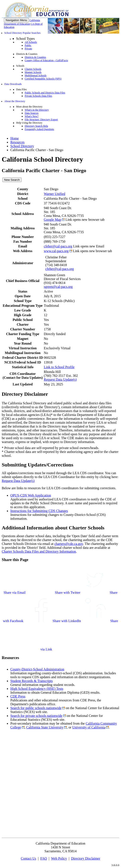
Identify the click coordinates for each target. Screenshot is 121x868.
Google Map (53, 220)
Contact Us (28, 858)
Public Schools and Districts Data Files (45, 93)
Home (15, 138)
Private (28, 49)
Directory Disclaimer (86, 858)
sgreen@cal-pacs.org (58, 287)
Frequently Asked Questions (39, 129)
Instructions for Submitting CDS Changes (39, 511)
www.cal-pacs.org (56, 251)
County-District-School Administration (37, 669)
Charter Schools (33, 69)
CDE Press (18, 696)
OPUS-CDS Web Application (31, 495)
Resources (17, 142)
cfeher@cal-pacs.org (58, 246)
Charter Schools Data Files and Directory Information (39, 551)
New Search (12, 180)
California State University (45, 727)
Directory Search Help (36, 126)
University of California (89, 727)
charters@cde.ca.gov (69, 544)
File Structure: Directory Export (41, 120)
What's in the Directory (37, 110)
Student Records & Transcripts (32, 681)
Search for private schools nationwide (36, 716)
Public (28, 45)
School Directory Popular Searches (22, 33)
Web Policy (59, 858)
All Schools (31, 42)
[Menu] (16, 20)
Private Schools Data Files (38, 96)
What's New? (32, 116)
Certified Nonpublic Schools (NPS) (43, 79)
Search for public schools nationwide (36, 708)
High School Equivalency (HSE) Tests (37, 689)
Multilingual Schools (36, 75)
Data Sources (32, 113)
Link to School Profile (59, 367)
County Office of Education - (46, 60)
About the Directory (15, 101)
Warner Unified (55, 194)
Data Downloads (13, 84)
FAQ (44, 858)
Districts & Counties (35, 57)
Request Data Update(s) (60, 380)
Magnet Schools (33, 72)
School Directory (22, 146)
